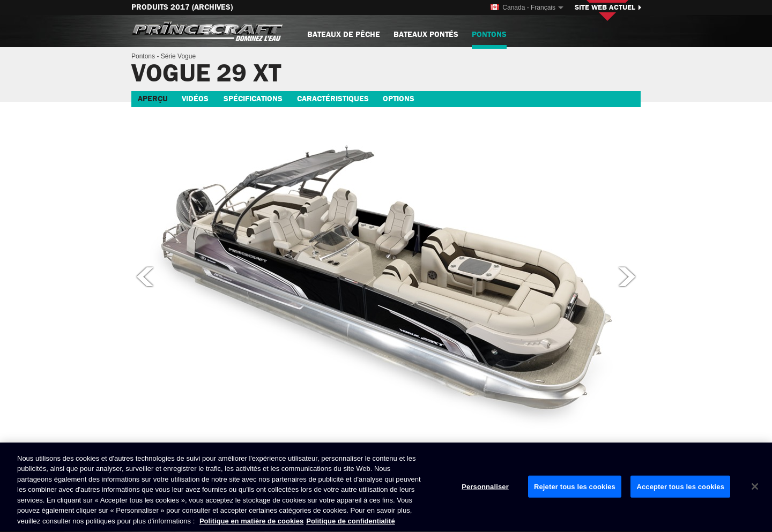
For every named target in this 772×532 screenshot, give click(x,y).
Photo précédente (144, 276)
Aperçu (153, 99)
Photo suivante (628, 276)
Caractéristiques (333, 99)
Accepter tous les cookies (680, 487)
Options (399, 99)
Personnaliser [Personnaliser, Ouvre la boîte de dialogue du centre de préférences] (485, 487)
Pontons (489, 39)
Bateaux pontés (426, 35)
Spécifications (253, 99)
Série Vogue (178, 56)
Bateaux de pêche (344, 35)
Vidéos (195, 99)
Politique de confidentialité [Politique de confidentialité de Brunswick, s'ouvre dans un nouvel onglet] (350, 522)
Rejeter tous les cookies (575, 487)
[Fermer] (755, 486)
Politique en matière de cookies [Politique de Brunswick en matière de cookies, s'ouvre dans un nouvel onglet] (251, 522)
